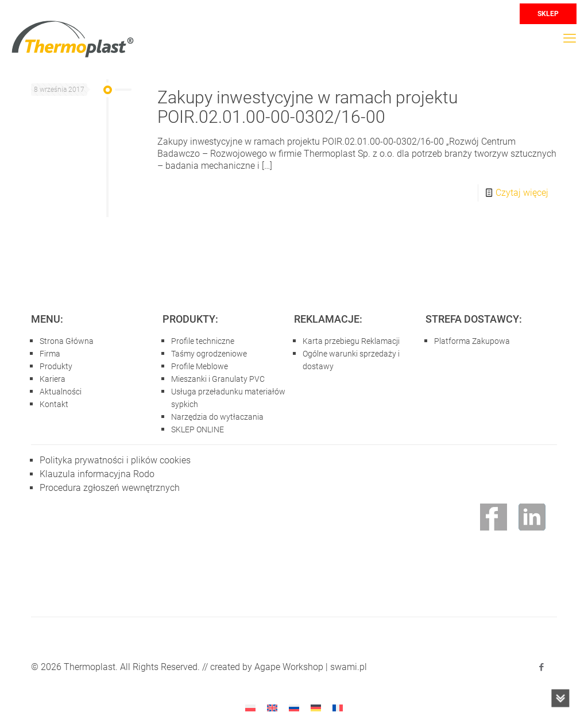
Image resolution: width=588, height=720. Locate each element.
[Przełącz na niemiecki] (316, 708)
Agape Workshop (289, 667)
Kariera (53, 379)
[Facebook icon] (541, 667)
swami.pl (349, 667)
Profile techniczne (203, 341)
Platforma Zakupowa (472, 341)
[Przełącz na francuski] (338, 708)
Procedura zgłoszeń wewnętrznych (110, 488)
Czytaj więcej (522, 193)
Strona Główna (67, 341)
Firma (50, 354)
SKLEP (548, 14)
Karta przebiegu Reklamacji (351, 341)
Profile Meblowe (200, 366)
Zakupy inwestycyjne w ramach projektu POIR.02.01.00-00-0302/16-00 (307, 107)
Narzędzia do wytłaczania (217, 417)
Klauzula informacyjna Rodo (97, 474)
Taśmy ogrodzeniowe (209, 354)
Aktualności (61, 392)
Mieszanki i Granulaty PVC (218, 379)
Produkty (56, 366)
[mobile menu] (570, 38)
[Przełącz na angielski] (272, 708)
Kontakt (54, 404)
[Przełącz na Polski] (250, 708)
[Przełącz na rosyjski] (294, 708)
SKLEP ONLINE (198, 429)
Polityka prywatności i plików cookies (115, 460)
